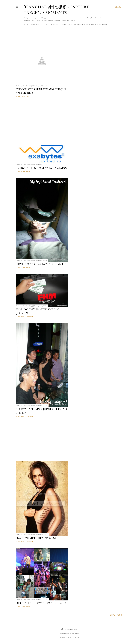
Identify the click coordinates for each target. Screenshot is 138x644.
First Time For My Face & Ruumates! (41, 264)
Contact (45, 24)
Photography (76, 24)
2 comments (26, 268)
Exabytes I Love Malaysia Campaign (41, 168)
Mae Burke (75, 634)
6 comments (26, 172)
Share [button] (18, 96)
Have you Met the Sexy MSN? (36, 538)
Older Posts (116, 615)
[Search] (119, 7)
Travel (65, 24)
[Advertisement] (42, 119)
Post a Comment (27, 317)
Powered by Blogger (69, 629)
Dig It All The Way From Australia (41, 603)
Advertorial (91, 24)
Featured (55, 24)
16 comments (26, 96)
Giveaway (103, 24)
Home (27, 24)
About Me (36, 24)
